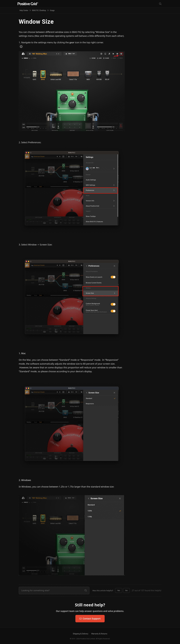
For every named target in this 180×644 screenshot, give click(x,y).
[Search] (160, 4)
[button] (119, 590)
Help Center (24, 10)
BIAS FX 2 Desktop (39, 10)
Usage (52, 10)
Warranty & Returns (99, 634)
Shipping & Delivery (81, 634)
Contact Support (90, 619)
